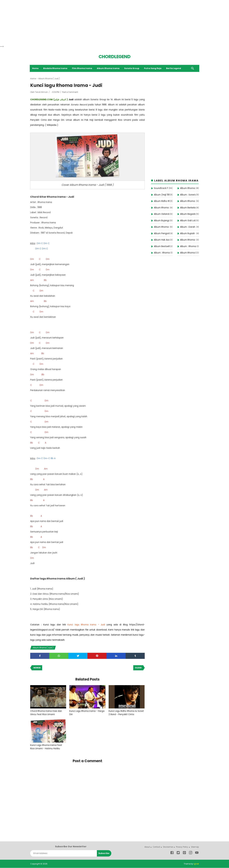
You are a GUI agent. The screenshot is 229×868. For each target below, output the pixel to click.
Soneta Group (132, 68)
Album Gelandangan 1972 (162, 214)
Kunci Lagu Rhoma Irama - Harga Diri (84, 713)
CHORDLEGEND (114, 57)
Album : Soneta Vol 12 (188, 195)
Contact (154, 847)
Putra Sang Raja (153, 68)
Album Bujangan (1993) (162, 221)
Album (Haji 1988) (162, 195)
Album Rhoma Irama (109, 68)
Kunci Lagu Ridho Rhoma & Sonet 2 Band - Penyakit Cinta (125, 713)
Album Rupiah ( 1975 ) (188, 234)
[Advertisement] (95, 22)
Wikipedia (52, 125)
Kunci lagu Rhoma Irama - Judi (86, 625)
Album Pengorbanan (162, 234)
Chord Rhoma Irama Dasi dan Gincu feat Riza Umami (47, 713)
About (145, 847)
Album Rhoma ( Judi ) (44, 648)
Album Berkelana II (188, 208)
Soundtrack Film (161, 188)
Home (36, 68)
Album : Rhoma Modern (162, 253)
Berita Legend (174, 68)
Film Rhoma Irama (83, 68)
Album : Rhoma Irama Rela (188, 246)
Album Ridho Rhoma (162, 201)
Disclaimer (167, 847)
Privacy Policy (181, 847)
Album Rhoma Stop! (162, 208)
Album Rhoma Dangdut (188, 253)
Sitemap (195, 847)
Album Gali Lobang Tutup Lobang (188, 221)
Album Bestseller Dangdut (162, 246)
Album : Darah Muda (188, 227)
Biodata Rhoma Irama (56, 68)
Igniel (196, 864)
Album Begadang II (188, 214)
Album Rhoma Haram (188, 240)
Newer (37, 668)
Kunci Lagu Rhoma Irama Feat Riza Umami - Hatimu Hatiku (47, 747)
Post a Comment (70, 92)
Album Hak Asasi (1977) (162, 240)
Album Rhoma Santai (188, 201)
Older (138, 668)
